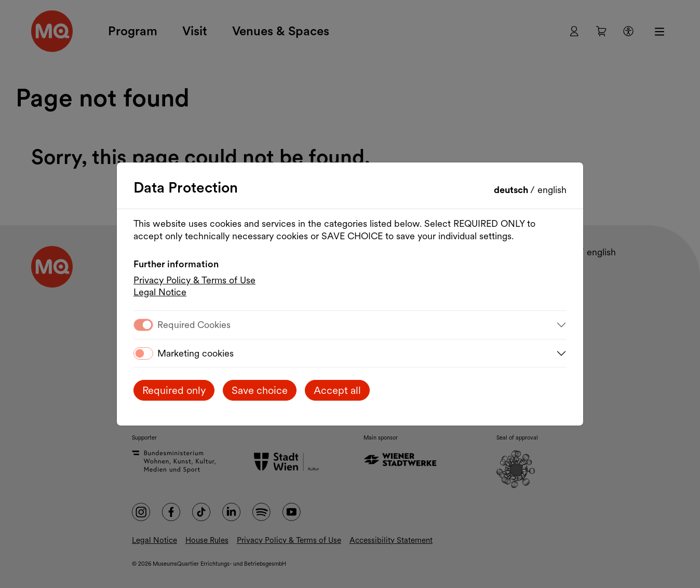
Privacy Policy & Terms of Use (194, 280)
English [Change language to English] (552, 190)
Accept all (337, 390)
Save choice (260, 390)
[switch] (143, 353)
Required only (174, 390)
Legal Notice (160, 292)
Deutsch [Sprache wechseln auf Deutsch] (512, 190)
